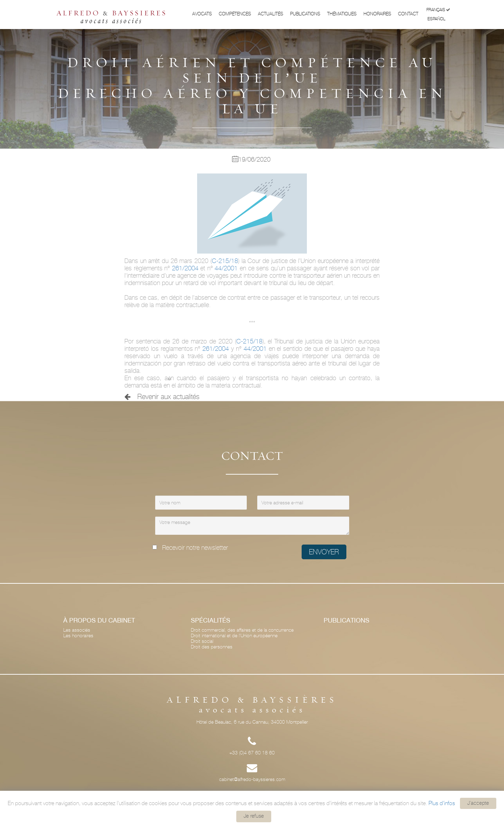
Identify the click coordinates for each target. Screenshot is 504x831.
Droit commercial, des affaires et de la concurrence (242, 630)
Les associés (77, 630)
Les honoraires (78, 635)
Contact (408, 14)
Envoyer (324, 552)
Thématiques (342, 14)
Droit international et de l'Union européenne (234, 635)
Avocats (202, 14)
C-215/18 (225, 261)
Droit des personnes (212, 647)
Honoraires (377, 14)
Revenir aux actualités (162, 397)
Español (439, 18)
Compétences (235, 14)
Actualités (271, 14)
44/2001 (225, 268)
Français (438, 10)
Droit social (202, 641)
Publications (305, 14)
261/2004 (185, 268)
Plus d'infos (442, 803)
